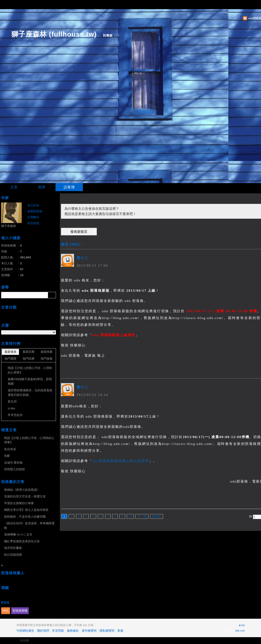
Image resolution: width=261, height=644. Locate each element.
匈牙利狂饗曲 (13, 548)
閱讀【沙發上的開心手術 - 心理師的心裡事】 (30, 370)
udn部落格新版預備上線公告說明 (121, 461)
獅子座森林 (9, 226)
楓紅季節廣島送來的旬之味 (22, 541)
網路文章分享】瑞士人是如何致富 (26, 510)
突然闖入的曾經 (14, 469)
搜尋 (52, 295)
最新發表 (11, 352)
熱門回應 (29, 359)
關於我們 (43, 631)
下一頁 (142, 516)
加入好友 (33, 205)
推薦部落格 (35, 211)
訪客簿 (69, 187)
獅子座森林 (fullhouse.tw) (54, 34)
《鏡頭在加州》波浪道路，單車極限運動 (29, 526)
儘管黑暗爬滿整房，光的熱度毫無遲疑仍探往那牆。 (30, 393)
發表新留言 (79, 232)
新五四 (12, 401)
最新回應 (29, 352)
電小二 (82, 258)
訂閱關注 (33, 217)
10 (130, 516)
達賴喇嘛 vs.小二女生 (18, 534)
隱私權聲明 (107, 631)
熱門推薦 (47, 359)
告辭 (7, 456)
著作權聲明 (89, 631)
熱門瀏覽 (11, 359)
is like (12, 408)
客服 (120, 631)
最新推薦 (47, 352)
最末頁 (157, 516)
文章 (14, 187)
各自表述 (10, 449)
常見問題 (58, 631)
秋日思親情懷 (13, 555)
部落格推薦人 (13, 573)
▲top (241, 625)
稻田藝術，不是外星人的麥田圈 (25, 517)
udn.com (240, 631)
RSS (6, 611)
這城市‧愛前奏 (13, 463)
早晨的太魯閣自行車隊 (19, 503)
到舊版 (108, 35)
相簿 (42, 187)
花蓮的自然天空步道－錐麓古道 (25, 496)
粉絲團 (24, 640)
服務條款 (73, 631)
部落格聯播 (20, 611)
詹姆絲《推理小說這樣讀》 (22, 490)
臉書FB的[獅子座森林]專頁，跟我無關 (30, 381)
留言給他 (33, 223)
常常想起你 (15, 415)
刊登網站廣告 (25, 631)
